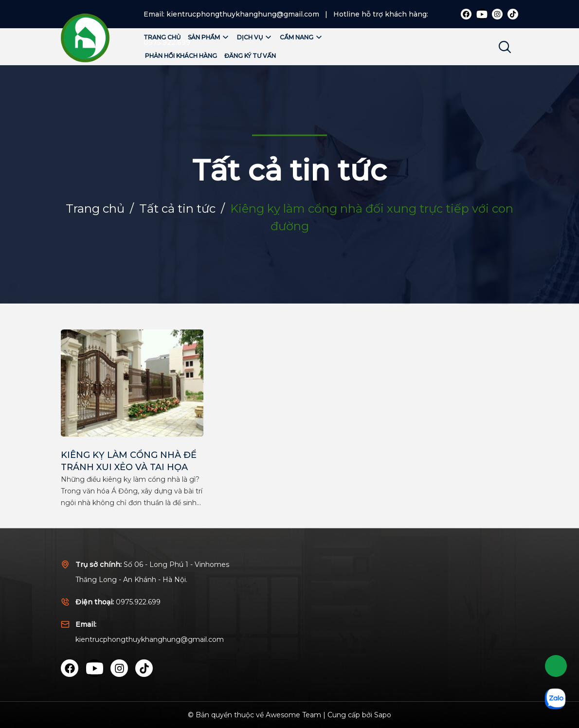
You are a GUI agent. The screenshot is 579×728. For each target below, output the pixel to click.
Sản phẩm (209, 37)
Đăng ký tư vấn (250, 56)
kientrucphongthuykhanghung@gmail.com (243, 14)
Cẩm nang (301, 37)
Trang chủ (162, 37)
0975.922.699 (138, 602)
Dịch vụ (255, 37)
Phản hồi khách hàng (181, 56)
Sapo (383, 715)
